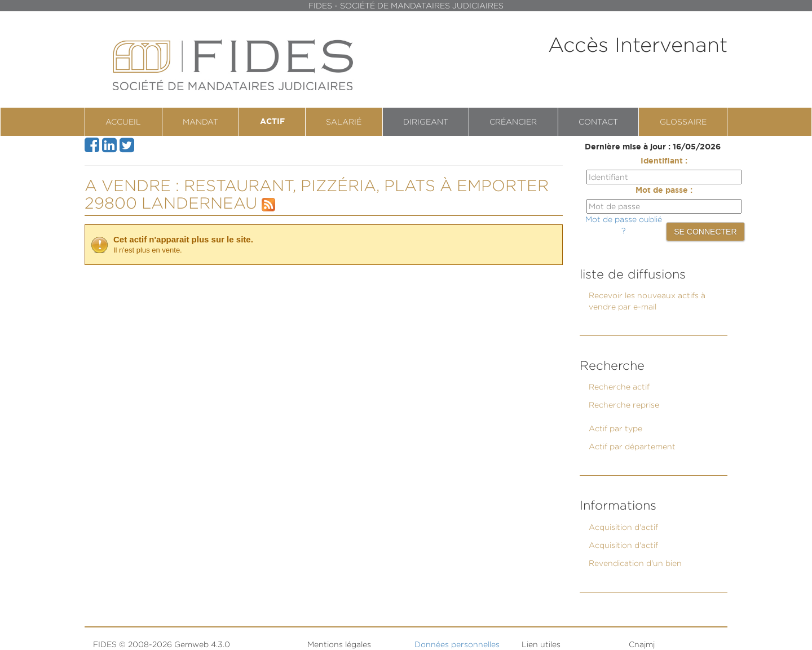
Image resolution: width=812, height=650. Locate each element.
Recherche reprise (624, 404)
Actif (272, 122)
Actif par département (632, 446)
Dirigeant (426, 121)
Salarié (344, 121)
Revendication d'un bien (635, 563)
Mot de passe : (664, 191)
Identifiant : (664, 161)
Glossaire (683, 121)
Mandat (200, 121)
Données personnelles (457, 644)
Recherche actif (619, 386)
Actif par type (615, 428)
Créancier (513, 121)
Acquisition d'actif (623, 527)
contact (598, 121)
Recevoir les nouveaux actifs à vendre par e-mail (647, 301)
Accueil (123, 121)
